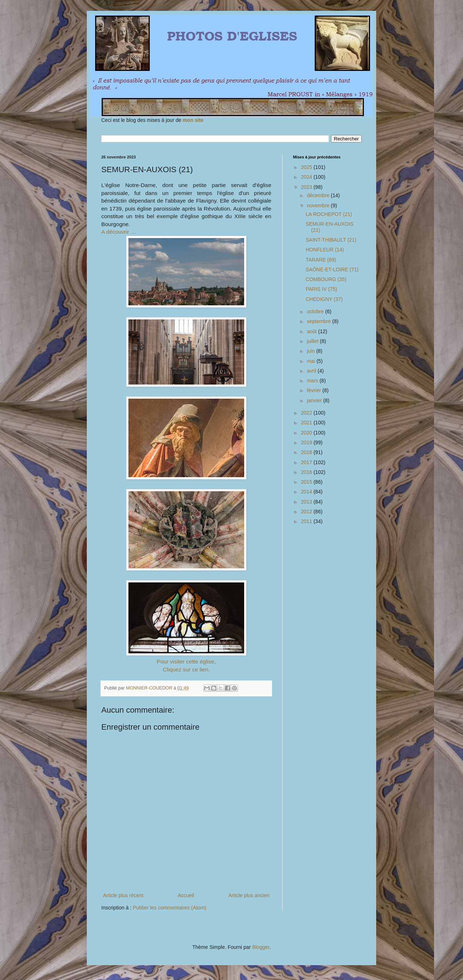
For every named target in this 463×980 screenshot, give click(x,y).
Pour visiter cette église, (186, 661)
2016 (307, 472)
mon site (193, 120)
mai (311, 361)
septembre (319, 321)
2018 (307, 452)
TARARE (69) (321, 260)
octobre (316, 311)
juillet (313, 341)
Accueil (186, 895)
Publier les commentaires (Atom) (169, 908)
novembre (319, 205)
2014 (307, 492)
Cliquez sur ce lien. (186, 669)
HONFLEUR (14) (325, 250)
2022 (307, 413)
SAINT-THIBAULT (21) (331, 240)
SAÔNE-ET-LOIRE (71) (332, 270)
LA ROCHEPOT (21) (329, 214)
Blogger (261, 947)
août (312, 331)
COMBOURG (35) (326, 279)
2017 (307, 462)
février (315, 390)
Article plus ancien (249, 895)
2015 (307, 482)
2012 (307, 512)
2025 (307, 167)
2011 (307, 521)
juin (311, 351)
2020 (307, 433)
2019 (307, 442)
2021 (307, 423)
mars (313, 381)
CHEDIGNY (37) (324, 299)
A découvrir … (119, 232)
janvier (315, 400)
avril (312, 371)
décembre (319, 195)
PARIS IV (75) (321, 289)
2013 (307, 502)
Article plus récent (123, 895)
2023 (307, 187)
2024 (307, 177)
